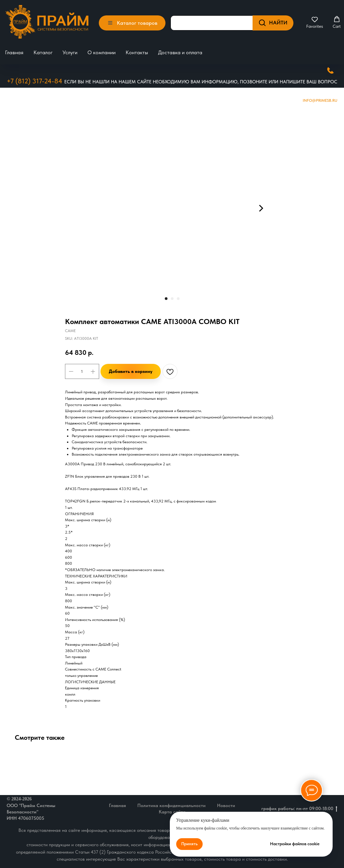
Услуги (70, 52)
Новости (226, 805)
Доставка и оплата (180, 52)
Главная (14, 52)
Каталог (43, 52)
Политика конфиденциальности (171, 805)
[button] (315, 22)
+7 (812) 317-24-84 (35, 81)
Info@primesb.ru (320, 100)
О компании (101, 52)
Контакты (137, 52)
